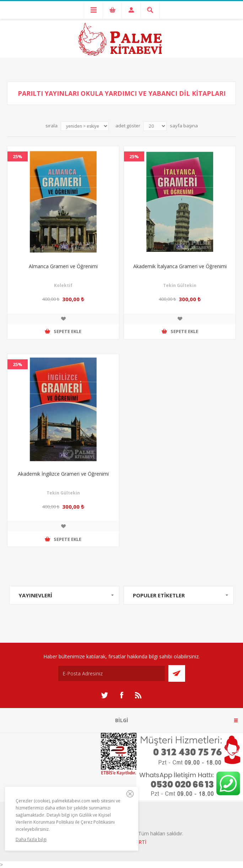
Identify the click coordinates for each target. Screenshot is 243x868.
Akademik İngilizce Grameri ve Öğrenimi (63, 474)
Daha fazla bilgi (31, 839)
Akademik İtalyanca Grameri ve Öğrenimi (180, 266)
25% (18, 156)
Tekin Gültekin (180, 285)
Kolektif (63, 285)
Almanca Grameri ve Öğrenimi (63, 266)
